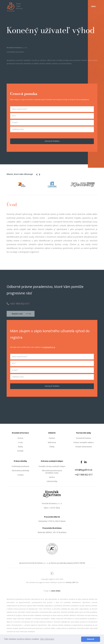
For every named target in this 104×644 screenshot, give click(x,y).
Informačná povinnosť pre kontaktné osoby (52, 472)
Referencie (52, 442)
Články (52, 447)
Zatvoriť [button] (91, 639)
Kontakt (20, 451)
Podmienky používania (20, 466)
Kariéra (52, 477)
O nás (20, 442)
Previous (5, 184)
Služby (20, 447)
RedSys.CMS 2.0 (72, 582)
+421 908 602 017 (84, 475)
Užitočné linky (52, 481)
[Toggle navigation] (94, 6)
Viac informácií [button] (47, 639)
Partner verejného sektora (84, 442)
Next (99, 184)
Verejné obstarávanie (84, 447)
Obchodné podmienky (20, 471)
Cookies (20, 475)
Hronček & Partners (84, 438)
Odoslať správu (52, 141)
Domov (20, 438)
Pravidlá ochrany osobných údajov (52, 466)
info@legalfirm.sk (49, 347)
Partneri (52, 438)
